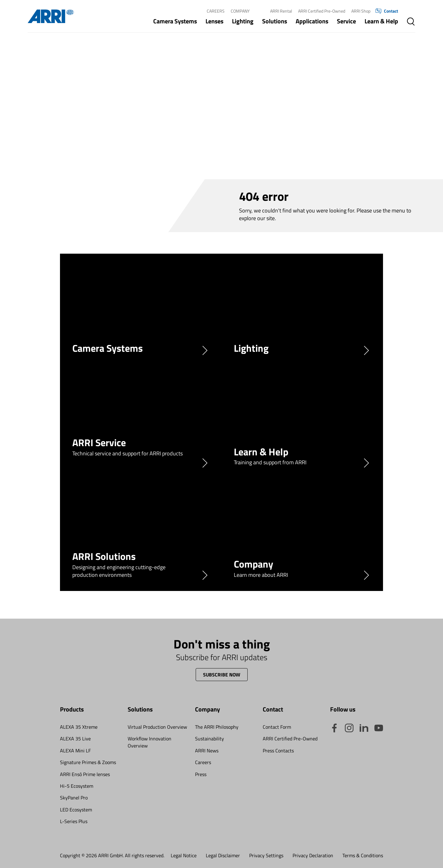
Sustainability (210, 739)
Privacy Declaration (313, 855)
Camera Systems (175, 21)
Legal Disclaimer (223, 855)
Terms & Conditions (363, 855)
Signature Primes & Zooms (88, 762)
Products (72, 709)
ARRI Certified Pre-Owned (322, 11)
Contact (387, 11)
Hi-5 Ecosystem (77, 786)
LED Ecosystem (76, 810)
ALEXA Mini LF (75, 751)
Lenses (214, 21)
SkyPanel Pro (74, 798)
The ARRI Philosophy (217, 727)
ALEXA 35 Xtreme (79, 727)
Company (240, 11)
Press (201, 774)
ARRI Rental (281, 11)
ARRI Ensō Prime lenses (85, 774)
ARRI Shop (361, 11)
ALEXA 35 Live (75, 739)
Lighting (243, 21)
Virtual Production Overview (157, 727)
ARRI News (207, 751)
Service (346, 21)
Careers (216, 11)
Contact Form (277, 727)
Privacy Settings (266, 855)
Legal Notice (184, 855)
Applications (312, 21)
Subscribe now (222, 675)
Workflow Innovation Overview (150, 742)
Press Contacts (278, 751)
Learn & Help (381, 21)
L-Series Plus (74, 821)
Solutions (275, 21)
